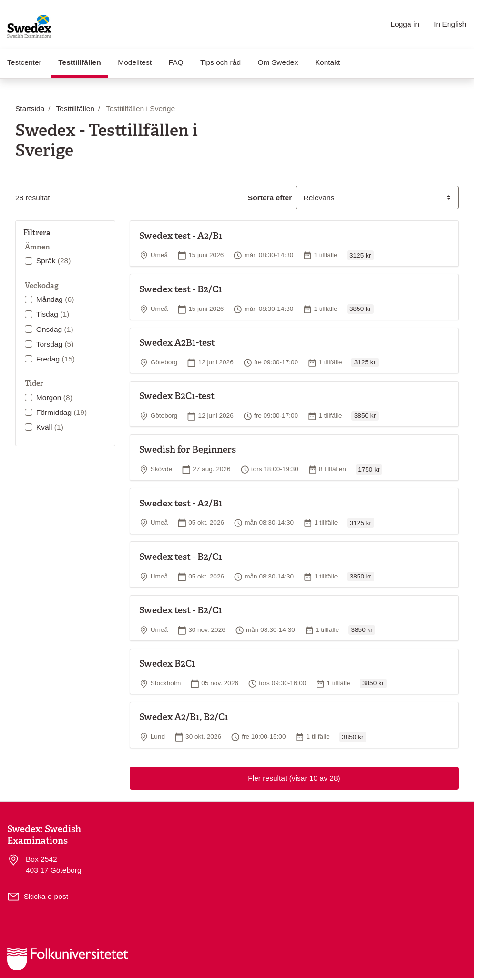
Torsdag (55, 344)
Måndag (55, 299)
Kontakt (328, 62)
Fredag (56, 359)
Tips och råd (220, 62)
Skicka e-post (46, 896)
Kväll (50, 427)
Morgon (54, 397)
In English (450, 24)
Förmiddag (61, 412)
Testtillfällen (83, 62)
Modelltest (135, 62)
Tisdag (53, 314)
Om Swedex (278, 62)
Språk (54, 261)
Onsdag (55, 329)
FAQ (176, 62)
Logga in (405, 24)
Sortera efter (270, 198)
